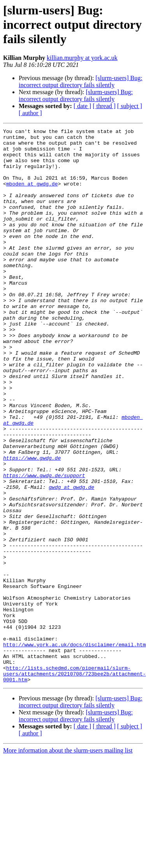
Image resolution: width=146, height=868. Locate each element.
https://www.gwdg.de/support (44, 545)
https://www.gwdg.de (32, 524)
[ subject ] (130, 106)
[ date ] (82, 106)
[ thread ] (104, 106)
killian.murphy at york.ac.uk (82, 58)
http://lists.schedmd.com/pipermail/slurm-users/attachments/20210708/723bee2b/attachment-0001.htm (75, 783)
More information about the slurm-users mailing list (68, 861)
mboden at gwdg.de (32, 195)
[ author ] (30, 113)
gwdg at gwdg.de (71, 559)
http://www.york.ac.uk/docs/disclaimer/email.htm (75, 748)
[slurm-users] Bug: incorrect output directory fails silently (81, 81)
